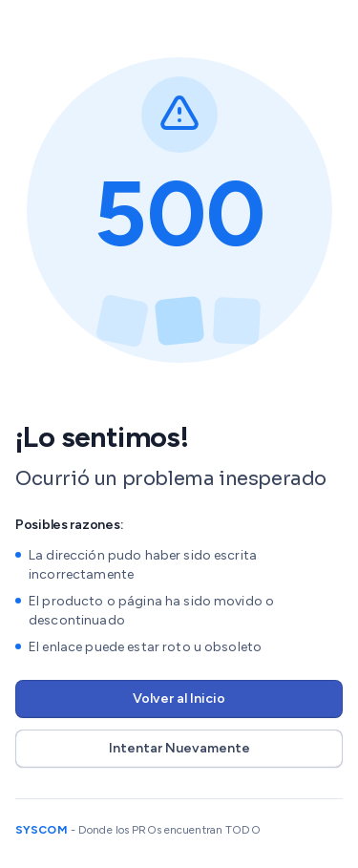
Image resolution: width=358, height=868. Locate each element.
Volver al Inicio (179, 699)
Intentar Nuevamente (179, 748)
